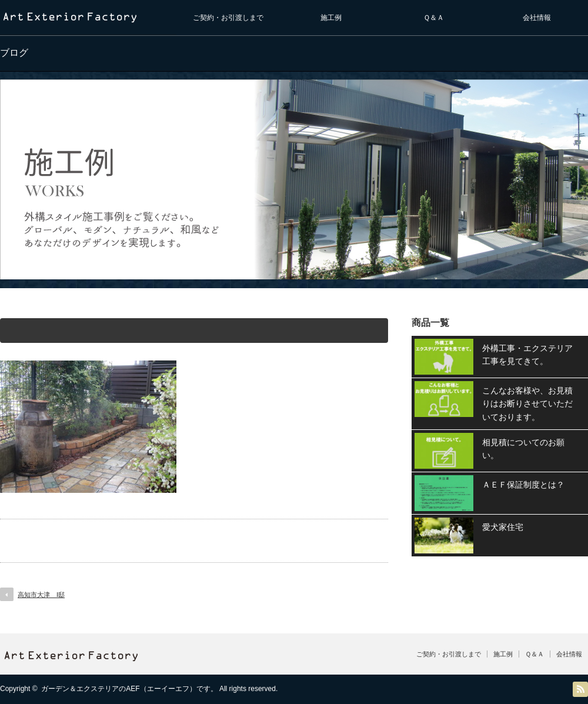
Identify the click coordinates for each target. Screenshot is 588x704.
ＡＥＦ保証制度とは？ (523, 485)
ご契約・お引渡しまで (228, 18)
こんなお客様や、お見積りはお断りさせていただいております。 (527, 404)
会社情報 (537, 18)
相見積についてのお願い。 (523, 449)
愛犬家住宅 (503, 527)
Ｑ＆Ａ (434, 18)
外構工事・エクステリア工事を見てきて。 (527, 355)
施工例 (331, 18)
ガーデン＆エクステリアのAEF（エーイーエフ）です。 (129, 689)
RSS (580, 689)
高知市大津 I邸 (41, 595)
